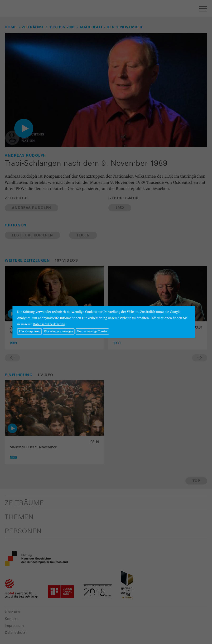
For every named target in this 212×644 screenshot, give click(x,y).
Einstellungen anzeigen (59, 331)
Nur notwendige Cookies (92, 331)
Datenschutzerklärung (49, 324)
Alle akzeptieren (29, 331)
